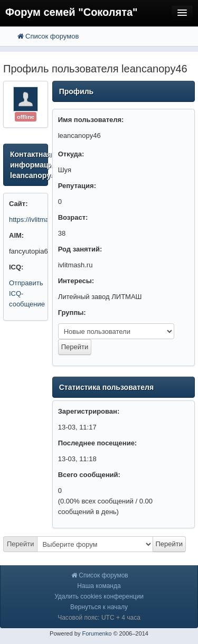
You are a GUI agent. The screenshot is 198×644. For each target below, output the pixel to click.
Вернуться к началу (99, 607)
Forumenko (97, 633)
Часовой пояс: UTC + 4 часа (99, 618)
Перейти (21, 544)
